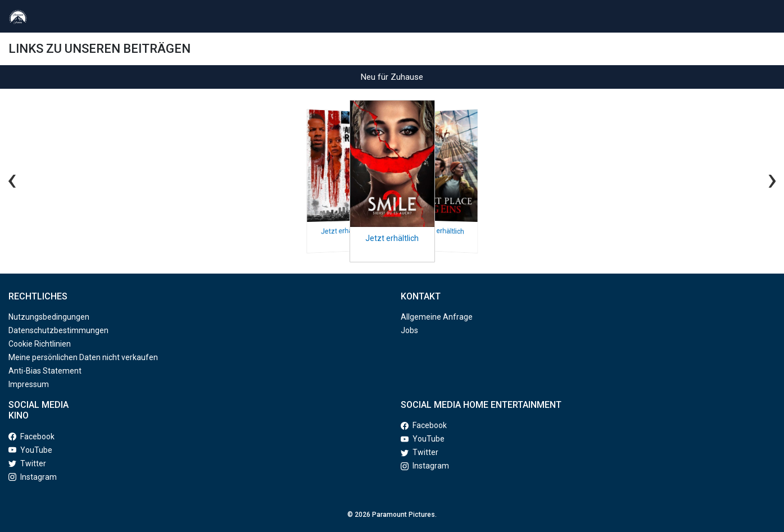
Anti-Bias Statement (45, 371)
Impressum (29, 384)
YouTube (30, 450)
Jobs (409, 330)
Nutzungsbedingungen (49, 317)
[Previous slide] (21, 179)
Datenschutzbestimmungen (58, 330)
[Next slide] (763, 179)
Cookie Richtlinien (40, 344)
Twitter (27, 463)
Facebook (31, 436)
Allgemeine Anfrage (437, 317)
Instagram (33, 477)
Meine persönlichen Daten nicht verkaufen (83, 357)
